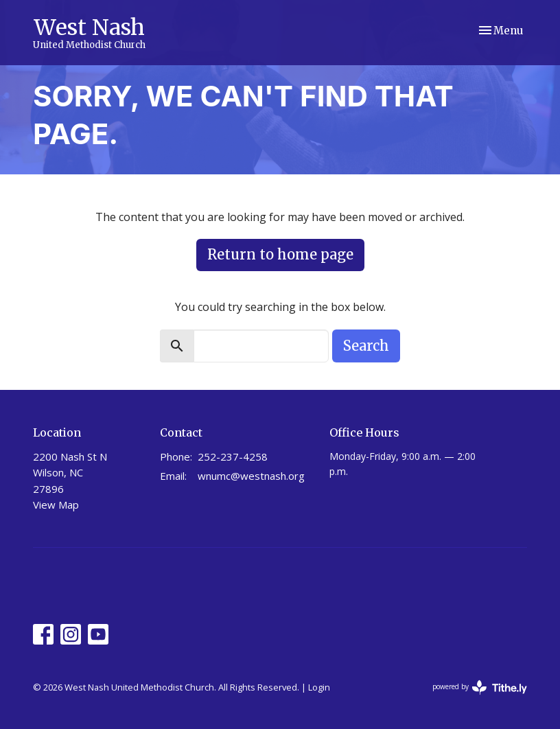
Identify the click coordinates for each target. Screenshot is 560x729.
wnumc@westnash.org (251, 476)
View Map (56, 505)
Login (319, 687)
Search (366, 346)
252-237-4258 (233, 456)
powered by (480, 687)
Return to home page (280, 254)
